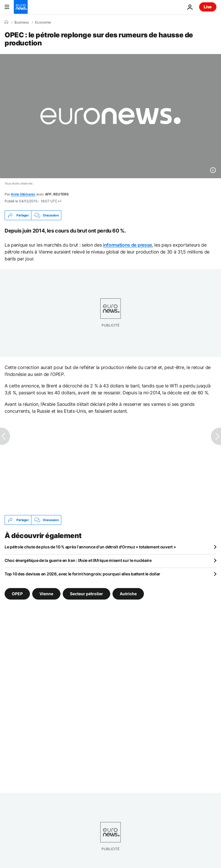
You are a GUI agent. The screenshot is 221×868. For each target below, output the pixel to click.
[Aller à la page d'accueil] (21, 7)
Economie (43, 22)
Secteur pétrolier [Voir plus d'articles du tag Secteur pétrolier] (86, 594)
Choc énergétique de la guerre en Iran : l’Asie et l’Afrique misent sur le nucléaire (78, 560)
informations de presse (127, 245)
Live (208, 7)
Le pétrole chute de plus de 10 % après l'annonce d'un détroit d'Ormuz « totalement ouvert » (90, 547)
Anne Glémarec (23, 194)
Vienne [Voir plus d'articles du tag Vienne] (46, 594)
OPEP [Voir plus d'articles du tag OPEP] (17, 594)
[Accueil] (6, 22)
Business (22, 22)
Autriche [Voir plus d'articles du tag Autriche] (128, 594)
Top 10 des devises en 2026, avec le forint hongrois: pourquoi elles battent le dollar (82, 574)
